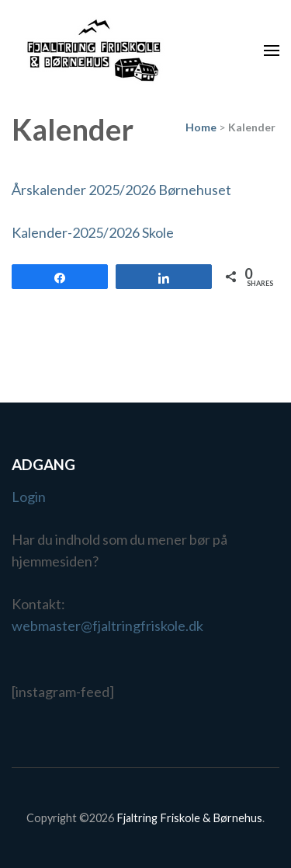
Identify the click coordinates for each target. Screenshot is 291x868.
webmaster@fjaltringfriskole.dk (107, 626)
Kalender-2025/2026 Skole (93, 232)
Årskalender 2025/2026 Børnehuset (121, 190)
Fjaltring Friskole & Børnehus (189, 818)
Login (29, 497)
